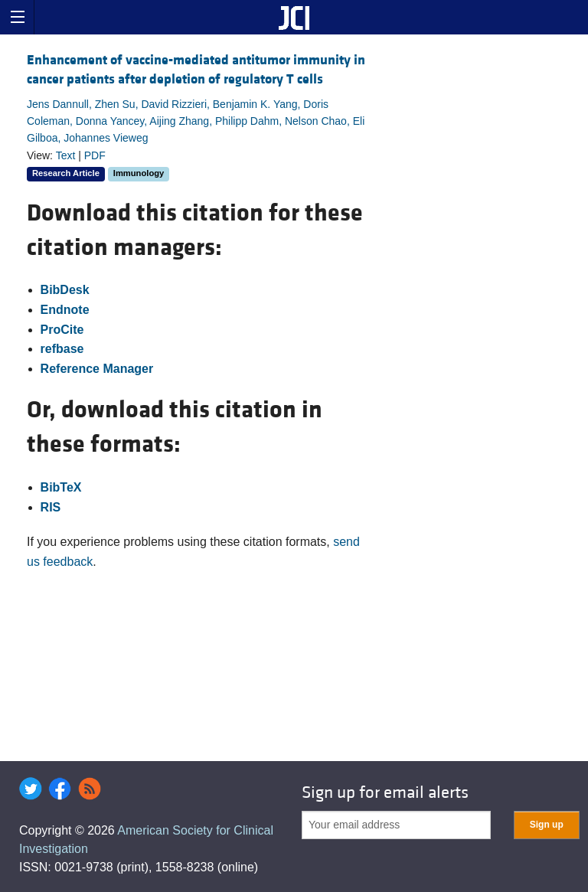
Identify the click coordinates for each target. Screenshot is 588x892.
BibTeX (61, 487)
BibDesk (65, 290)
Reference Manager (97, 369)
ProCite (62, 330)
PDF (95, 155)
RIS (51, 507)
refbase (62, 349)
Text (66, 155)
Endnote (65, 310)
